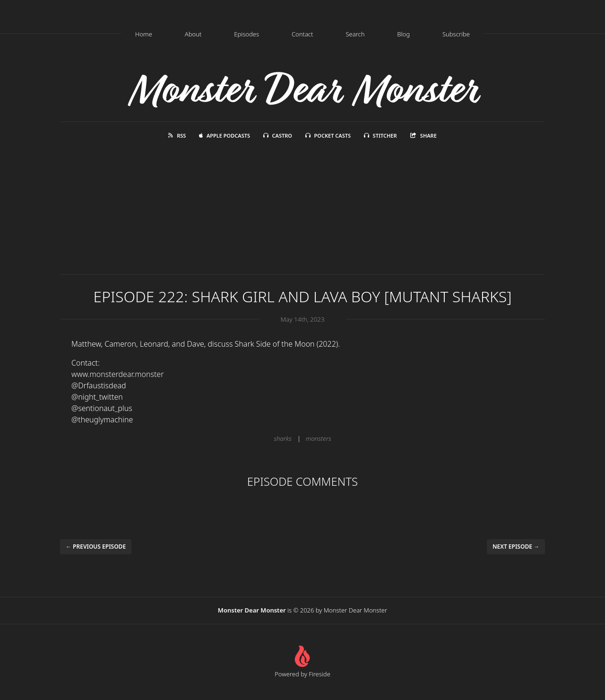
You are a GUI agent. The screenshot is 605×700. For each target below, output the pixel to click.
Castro (278, 136)
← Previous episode (96, 547)
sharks (283, 438)
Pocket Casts (328, 136)
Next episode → (516, 547)
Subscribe (456, 34)
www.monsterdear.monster (118, 374)
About (193, 34)
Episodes (246, 34)
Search (355, 34)
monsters (319, 438)
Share (423, 136)
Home (144, 34)
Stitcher (380, 136)
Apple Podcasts (225, 136)
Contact (302, 34)
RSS (177, 136)
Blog (403, 34)
